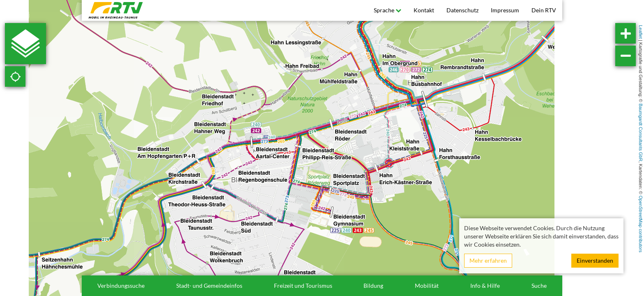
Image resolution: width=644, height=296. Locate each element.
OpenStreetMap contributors (641, 224)
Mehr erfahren (488, 260)
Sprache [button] (388, 10)
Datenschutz (462, 10)
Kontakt (424, 10)
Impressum (505, 10)
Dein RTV (544, 10)
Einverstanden (595, 260)
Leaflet (641, 32)
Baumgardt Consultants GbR (641, 133)
